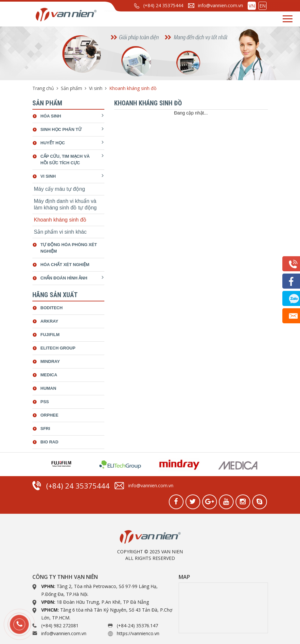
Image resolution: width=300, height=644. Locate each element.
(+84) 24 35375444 (163, 5)
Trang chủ (43, 88)
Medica (49, 375)
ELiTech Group (58, 348)
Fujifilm (50, 335)
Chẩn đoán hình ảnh (64, 278)
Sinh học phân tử (61, 129)
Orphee (50, 415)
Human (48, 388)
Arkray (49, 321)
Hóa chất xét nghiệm (65, 265)
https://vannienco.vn (138, 633)
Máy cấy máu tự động (60, 189)
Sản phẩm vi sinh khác (60, 232)
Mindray (50, 361)
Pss (45, 402)
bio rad (50, 442)
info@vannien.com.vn (221, 5)
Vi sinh (96, 88)
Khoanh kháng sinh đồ (60, 220)
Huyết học (53, 143)
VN (252, 6)
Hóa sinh (51, 116)
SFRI (45, 429)
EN (263, 6)
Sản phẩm (71, 88)
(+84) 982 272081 (60, 626)
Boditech (52, 308)
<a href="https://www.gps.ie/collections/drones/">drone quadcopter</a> (223, 608)
